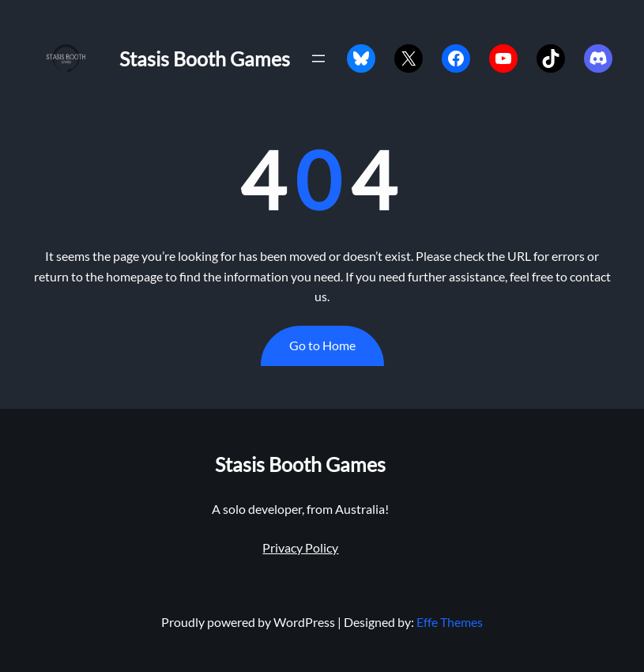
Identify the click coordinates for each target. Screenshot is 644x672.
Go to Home (322, 345)
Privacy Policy (300, 547)
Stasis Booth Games (205, 59)
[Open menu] (318, 59)
